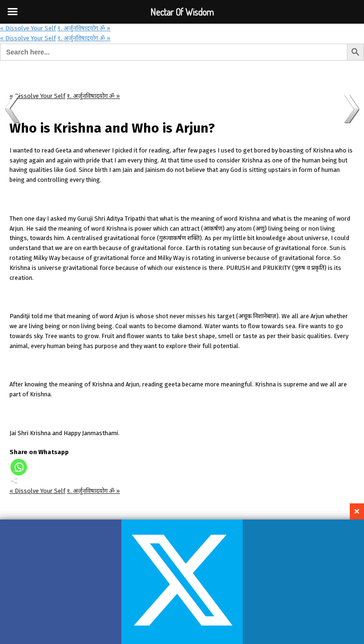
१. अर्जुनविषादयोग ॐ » (84, 28)
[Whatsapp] (19, 467)
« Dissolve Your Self (28, 28)
